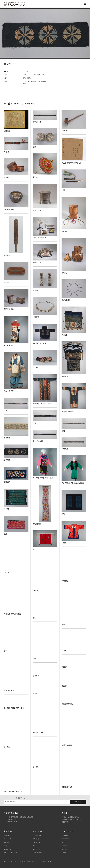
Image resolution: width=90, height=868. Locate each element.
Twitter (64, 846)
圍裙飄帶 (7, 460)
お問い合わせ (37, 853)
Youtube (64, 849)
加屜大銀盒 (37, 210)
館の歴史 (36, 839)
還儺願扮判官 (67, 787)
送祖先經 (36, 676)
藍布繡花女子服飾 (39, 343)
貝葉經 (64, 667)
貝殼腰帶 (36, 317)
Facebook (65, 835)
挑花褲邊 (7, 438)
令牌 (34, 659)
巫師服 (64, 543)
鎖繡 (5, 534)
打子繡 (6, 509)
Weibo (64, 853)
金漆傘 (35, 177)
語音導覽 (7, 842)
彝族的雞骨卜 (9, 691)
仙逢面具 (36, 590)
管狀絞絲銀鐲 (9, 309)
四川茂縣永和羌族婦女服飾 (43, 478)
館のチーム (36, 849)
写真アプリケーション (11, 853)
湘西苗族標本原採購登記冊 (73, 163)
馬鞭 (63, 625)
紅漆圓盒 (7, 178)
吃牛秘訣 (7, 747)
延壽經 (64, 686)
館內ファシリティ (10, 849)
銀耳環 (35, 290)
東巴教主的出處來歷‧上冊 (14, 708)
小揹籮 (64, 231)
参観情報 (7, 835)
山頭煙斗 (65, 131)
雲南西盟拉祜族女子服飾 (42, 404)
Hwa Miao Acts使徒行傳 (13, 791)
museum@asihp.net (11, 821)
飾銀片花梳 (37, 263)
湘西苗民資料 (38, 733)
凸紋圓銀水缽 (9, 210)
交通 (5, 846)
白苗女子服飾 (9, 345)
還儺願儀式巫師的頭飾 (12, 614)
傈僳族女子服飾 (67, 411)
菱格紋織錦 (37, 524)
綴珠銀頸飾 (66, 300)
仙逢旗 (64, 651)
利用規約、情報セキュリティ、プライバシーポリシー (37, 862)
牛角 (34, 618)
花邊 (5, 411)
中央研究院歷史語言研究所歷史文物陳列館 (14, 4)
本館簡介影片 (37, 835)
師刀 (5, 651)
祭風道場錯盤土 (67, 704)
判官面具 (65, 581)
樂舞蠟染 (7, 482)
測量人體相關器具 (39, 238)
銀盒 (34, 147)
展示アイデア (37, 846)
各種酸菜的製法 (67, 745)
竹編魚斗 (65, 273)
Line (63, 842)
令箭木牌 (7, 255)
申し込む (78, 802)
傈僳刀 (6, 152)
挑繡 (63, 514)
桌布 (34, 549)
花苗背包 (65, 377)
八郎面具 (7, 573)
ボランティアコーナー (11, 862)
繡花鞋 (35, 368)
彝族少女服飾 (9, 391)
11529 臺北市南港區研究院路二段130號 (18, 817)
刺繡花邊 (65, 449)
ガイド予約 (7, 839)
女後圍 (64, 335)
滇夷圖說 (7, 131)
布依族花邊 (37, 122)
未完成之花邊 (38, 441)
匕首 (63, 190)
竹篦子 (6, 283)
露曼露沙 (36, 693)
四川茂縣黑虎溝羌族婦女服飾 (73, 483)
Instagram (65, 839)
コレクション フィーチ (40, 842)
